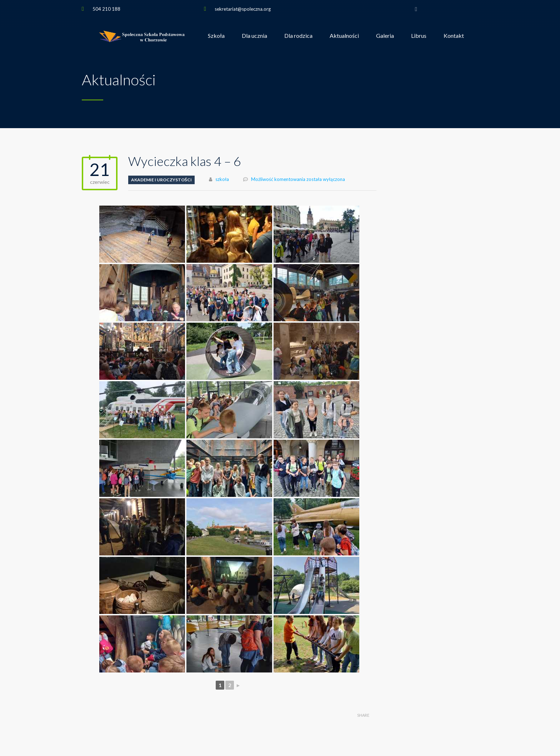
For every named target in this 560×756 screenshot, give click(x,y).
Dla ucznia (254, 36)
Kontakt (454, 36)
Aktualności (344, 36)
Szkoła (216, 36)
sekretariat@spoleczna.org (243, 9)
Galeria (385, 36)
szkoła (222, 179)
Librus (419, 36)
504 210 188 (106, 9)
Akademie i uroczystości (161, 180)
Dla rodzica (298, 36)
